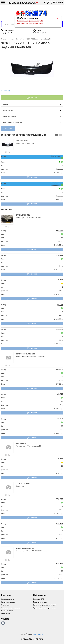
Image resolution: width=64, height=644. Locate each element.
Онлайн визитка (7, 611)
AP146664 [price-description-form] (59, 255)
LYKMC (19, 484)
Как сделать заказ (8, 599)
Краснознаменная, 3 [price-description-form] (56, 157)
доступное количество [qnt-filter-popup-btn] (13, 123)
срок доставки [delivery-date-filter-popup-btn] (9, 116)
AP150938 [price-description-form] (59, 329)
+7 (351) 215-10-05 (53, 2)
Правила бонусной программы (45, 608)
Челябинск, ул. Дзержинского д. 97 (30, 21)
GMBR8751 (26, 215)
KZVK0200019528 (29, 548)
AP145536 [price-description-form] (59, 230)
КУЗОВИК (20, 548)
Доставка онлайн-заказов (11, 608)
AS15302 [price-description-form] (60, 280)
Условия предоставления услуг (45, 605)
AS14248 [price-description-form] (60, 459)
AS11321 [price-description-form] (60, 419)
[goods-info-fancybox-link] (6, 152)
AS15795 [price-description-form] (60, 394)
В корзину (33, 177)
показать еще (6, 91)
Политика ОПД (39, 599)
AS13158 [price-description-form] (60, 305)
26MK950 (23, 443)
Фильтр (34, 98)
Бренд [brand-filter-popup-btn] (6, 104)
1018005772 (25, 141)
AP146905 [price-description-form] (59, 369)
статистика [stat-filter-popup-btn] (8, 110)
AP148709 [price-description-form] (59, 499)
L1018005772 (26, 484)
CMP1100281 (30, 354)
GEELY (19, 141)
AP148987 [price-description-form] (59, 524)
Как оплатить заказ (8, 602)
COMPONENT (21, 354)
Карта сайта (6, 614)
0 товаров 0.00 (12, 31)
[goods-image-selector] (8, 144)
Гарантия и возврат (40, 602)
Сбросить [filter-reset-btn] (8, 129)
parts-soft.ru (38, 634)
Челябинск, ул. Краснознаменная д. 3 (31, 24)
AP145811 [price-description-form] (59, 564)
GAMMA (19, 215)
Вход (39, 30)
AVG (18, 443)
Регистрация (42, 33)
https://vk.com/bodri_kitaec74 (3, 623)
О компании (6, 605)
